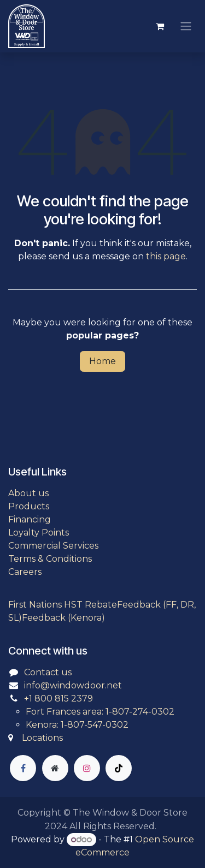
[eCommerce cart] (160, 26)
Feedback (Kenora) (63, 618)
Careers (25, 572)
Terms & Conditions (50, 559)
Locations (42, 738)
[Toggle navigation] (186, 26)
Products (29, 506)
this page (166, 256)
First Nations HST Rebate (63, 605)
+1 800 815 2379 (58, 698)
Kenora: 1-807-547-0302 (77, 725)
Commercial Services (53, 546)
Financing (30, 519)
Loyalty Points (39, 533)
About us (28, 493)
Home (102, 361)
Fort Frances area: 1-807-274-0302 (100, 712)
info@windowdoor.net (73, 685)
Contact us (48, 672)
